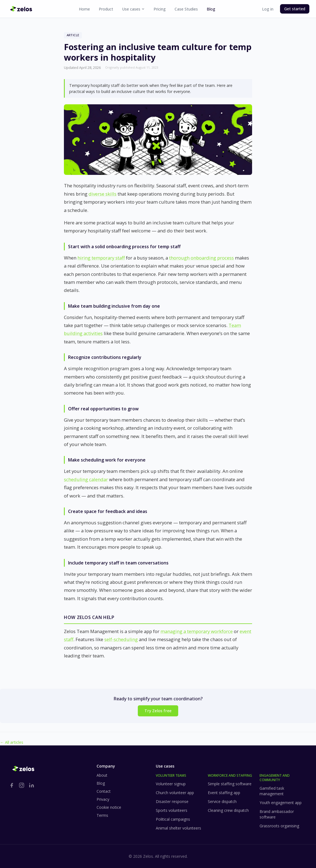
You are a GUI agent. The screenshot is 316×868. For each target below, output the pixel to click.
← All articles (12, 742)
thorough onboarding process (201, 258)
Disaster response (172, 801)
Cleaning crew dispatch (228, 810)
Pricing (160, 9)
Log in (268, 9)
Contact (104, 791)
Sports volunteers (172, 810)
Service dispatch (222, 801)
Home (84, 9)
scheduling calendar (86, 479)
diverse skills (103, 194)
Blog (211, 9)
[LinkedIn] (32, 785)
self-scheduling (121, 639)
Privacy (103, 799)
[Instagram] (22, 785)
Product (106, 9)
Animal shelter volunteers (178, 828)
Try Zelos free (158, 711)
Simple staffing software (230, 784)
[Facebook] (12, 785)
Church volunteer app (175, 793)
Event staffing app (224, 793)
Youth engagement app (281, 803)
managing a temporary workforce (197, 631)
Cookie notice (109, 807)
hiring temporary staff (101, 258)
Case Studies (186, 9)
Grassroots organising (279, 826)
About (102, 775)
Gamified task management (272, 791)
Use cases (133, 9)
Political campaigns (173, 819)
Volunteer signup (171, 784)
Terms (102, 815)
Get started (295, 9)
